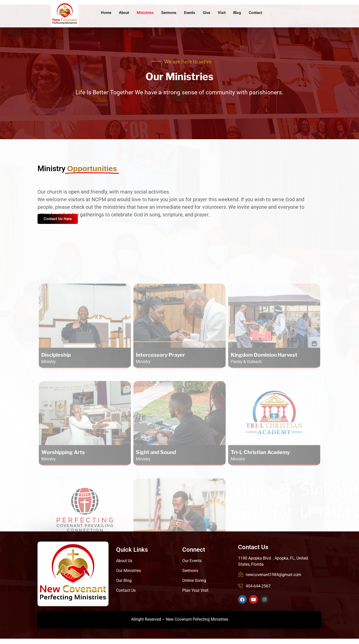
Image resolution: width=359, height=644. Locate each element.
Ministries (145, 13)
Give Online (305, 13)
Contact (255, 13)
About (124, 13)
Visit (222, 13)
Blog (237, 13)
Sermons (169, 13)
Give (207, 13)
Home (106, 13)
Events (190, 13)
